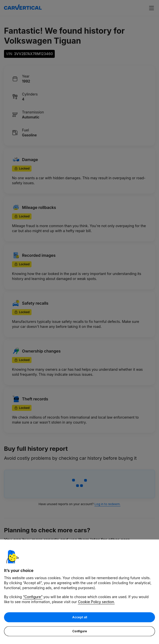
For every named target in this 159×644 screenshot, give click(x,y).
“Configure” (33, 597)
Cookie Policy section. (96, 602)
